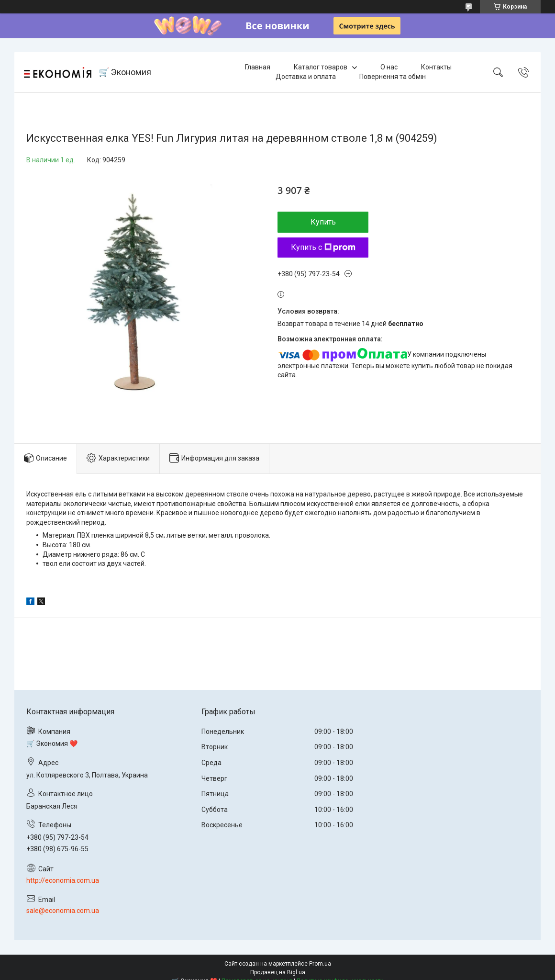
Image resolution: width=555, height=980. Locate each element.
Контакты (436, 67)
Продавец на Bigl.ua (278, 972)
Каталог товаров (321, 67)
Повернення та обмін (393, 77)
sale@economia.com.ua (63, 911)
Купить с (323, 247)
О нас (389, 67)
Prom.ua (320, 964)
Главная (258, 67)
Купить (323, 222)
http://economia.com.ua (63, 880)
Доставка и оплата (306, 77)
